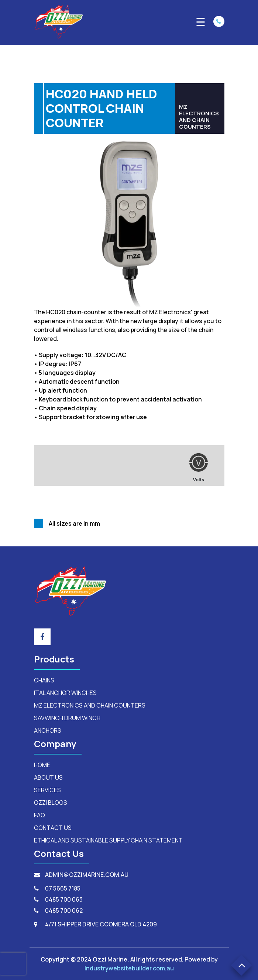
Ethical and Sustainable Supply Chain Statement (108, 840)
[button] (242, 965)
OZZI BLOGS (51, 803)
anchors (48, 730)
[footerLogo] (71, 590)
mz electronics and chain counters (90, 705)
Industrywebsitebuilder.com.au (129, 968)
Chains (44, 680)
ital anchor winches (65, 693)
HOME (42, 765)
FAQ (39, 815)
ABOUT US (48, 777)
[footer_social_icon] (42, 637)
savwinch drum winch (67, 718)
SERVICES (47, 790)
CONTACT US (53, 828)
